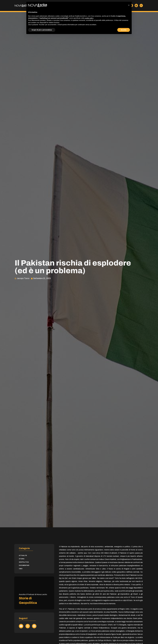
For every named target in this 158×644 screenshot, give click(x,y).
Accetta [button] (124, 30)
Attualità (23, 556)
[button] (129, 5)
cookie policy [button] (89, 18)
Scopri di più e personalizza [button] (42, 30)
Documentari (24, 565)
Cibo (21, 569)
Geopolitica (24, 562)
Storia (22, 559)
